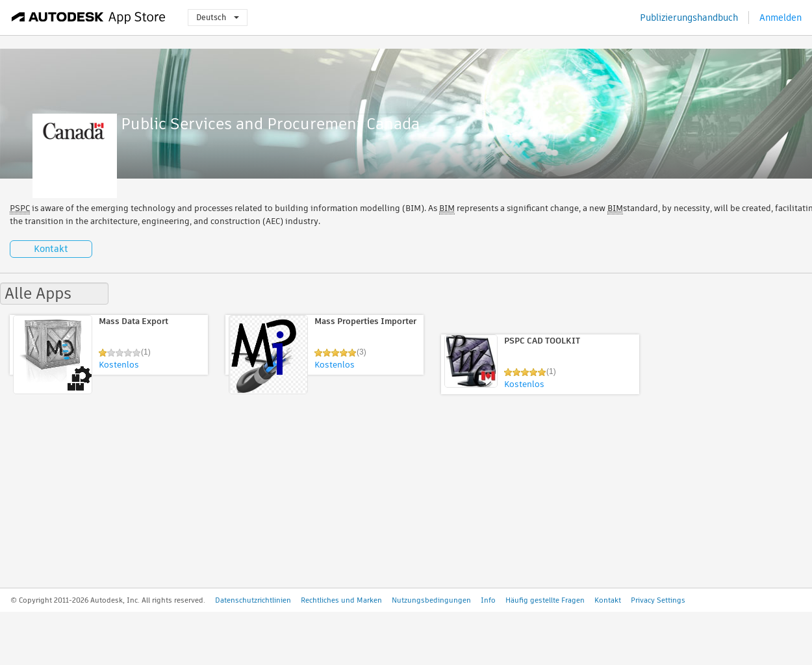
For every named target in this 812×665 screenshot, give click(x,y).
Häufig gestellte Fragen (545, 600)
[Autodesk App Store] (89, 18)
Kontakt (51, 249)
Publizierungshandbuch (689, 18)
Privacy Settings (658, 600)
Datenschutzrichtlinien (253, 600)
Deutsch (218, 17)
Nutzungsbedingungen (431, 600)
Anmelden (780, 18)
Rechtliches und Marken (341, 600)
